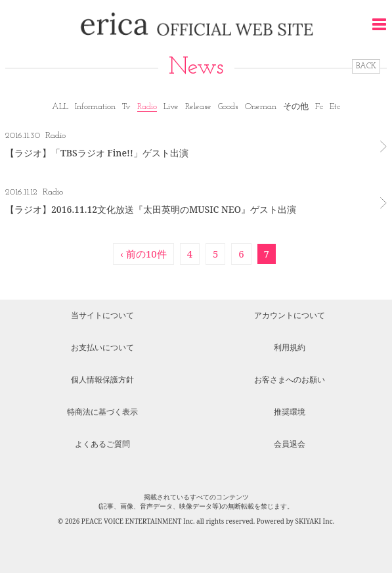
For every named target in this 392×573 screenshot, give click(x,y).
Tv (126, 107)
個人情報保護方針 (102, 379)
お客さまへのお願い (290, 379)
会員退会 (290, 444)
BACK (366, 66)
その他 (296, 107)
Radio (147, 107)
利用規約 (290, 347)
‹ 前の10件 (143, 254)
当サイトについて (102, 315)
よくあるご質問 (102, 444)
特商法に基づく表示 (102, 412)
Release (198, 107)
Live (171, 107)
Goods (228, 107)
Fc (319, 107)
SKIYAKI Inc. (315, 521)
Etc (335, 107)
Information (95, 107)
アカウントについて (290, 315)
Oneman (261, 107)
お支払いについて (102, 347)
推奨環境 (290, 412)
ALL (60, 107)
